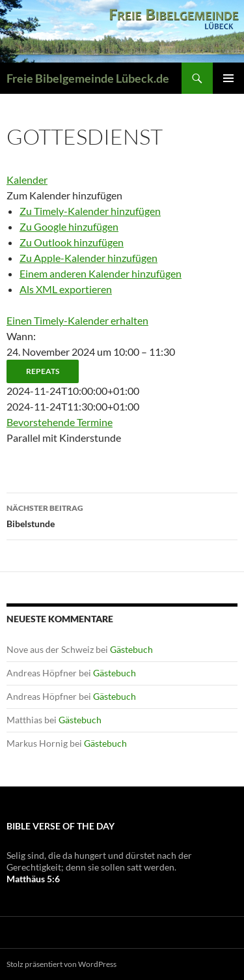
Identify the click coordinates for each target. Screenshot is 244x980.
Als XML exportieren (66, 289)
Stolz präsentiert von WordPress (61, 964)
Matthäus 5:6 (33, 879)
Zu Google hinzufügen (69, 226)
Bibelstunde (122, 515)
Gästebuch (131, 649)
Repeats (43, 371)
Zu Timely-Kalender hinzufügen (90, 211)
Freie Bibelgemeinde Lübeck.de (88, 78)
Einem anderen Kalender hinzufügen (101, 273)
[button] (64, 195)
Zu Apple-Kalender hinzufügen (88, 258)
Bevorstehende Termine (60, 422)
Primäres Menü (228, 78)
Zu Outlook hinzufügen (72, 242)
